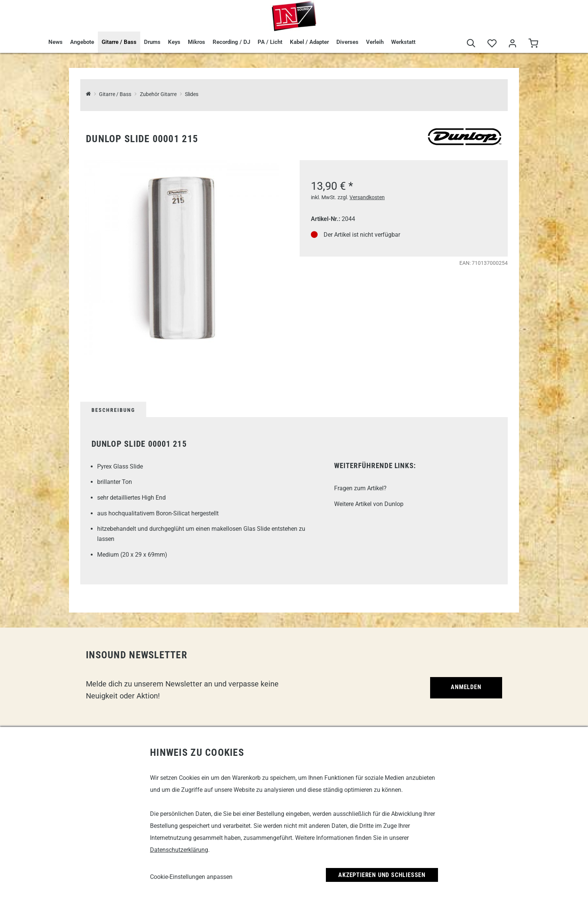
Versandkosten (367, 197)
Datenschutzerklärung (179, 850)
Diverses (347, 42)
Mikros (196, 42)
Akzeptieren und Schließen (382, 875)
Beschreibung (113, 410)
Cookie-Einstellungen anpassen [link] (191, 877)
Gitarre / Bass (119, 42)
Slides (192, 94)
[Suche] (471, 44)
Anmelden (466, 687)
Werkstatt (403, 42)
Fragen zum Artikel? (360, 488)
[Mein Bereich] (512, 44)
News (55, 42)
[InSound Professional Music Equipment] (88, 94)
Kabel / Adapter (309, 42)
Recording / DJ (231, 42)
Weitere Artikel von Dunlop (369, 504)
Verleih (375, 42)
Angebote (82, 42)
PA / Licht (270, 42)
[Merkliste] (492, 44)
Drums (152, 42)
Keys (174, 42)
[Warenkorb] (533, 44)
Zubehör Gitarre (158, 94)
